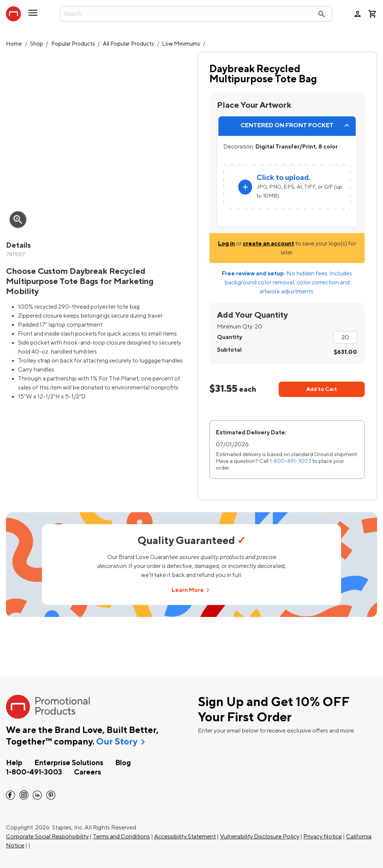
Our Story (117, 742)
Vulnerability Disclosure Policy (260, 837)
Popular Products (73, 44)
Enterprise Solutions (69, 763)
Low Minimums (181, 44)
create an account (268, 244)
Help (14, 763)
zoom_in (18, 220)
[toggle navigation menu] (33, 16)
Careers (88, 772)
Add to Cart (322, 389)
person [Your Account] (358, 14)
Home (14, 44)
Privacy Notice (323, 837)
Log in (226, 244)
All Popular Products (128, 44)
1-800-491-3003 (290, 461)
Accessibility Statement (185, 837)
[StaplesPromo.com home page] (13, 14)
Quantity (229, 337)
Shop (36, 44)
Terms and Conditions (121, 837)
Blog (123, 763)
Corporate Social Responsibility (47, 837)
